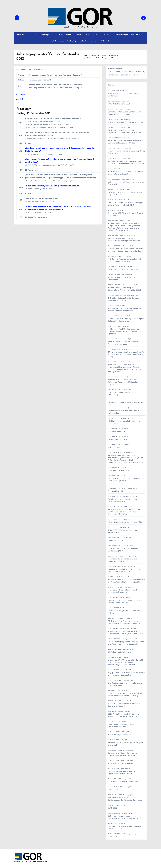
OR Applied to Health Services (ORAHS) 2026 (126, 522)
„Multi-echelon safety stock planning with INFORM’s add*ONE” (53, 186)
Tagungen (106, 35)
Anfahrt (20, 99)
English (105, 41)
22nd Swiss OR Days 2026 (119, 471)
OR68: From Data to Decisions (120, 652)
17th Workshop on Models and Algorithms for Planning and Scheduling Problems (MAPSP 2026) (126, 354)
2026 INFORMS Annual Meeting (121, 763)
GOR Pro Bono (58, 41)
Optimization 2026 (116, 541)
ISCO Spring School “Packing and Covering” (126, 122)
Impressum (93, 41)
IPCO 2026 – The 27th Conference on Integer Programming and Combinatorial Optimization (125, 331)
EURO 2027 (113, 808)
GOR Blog (72, 41)
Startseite (21, 35)
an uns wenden (132, 75)
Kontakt (82, 41)
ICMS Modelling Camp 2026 (119, 104)
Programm (21, 94)
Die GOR (33, 35)
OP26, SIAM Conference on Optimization (125, 269)
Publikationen (137, 35)
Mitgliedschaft (65, 35)
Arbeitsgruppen (48, 35)
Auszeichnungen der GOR (86, 35)
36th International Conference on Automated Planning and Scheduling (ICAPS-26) (123, 382)
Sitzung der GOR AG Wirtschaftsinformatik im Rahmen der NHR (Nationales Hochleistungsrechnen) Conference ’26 (126, 662)
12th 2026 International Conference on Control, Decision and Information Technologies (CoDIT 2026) (124, 512)
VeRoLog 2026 (114, 447)
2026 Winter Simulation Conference (123, 782)
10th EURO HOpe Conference (120, 735)
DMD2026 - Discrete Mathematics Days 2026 (127, 403)
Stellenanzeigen (121, 35)
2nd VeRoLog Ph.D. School (119, 431)
